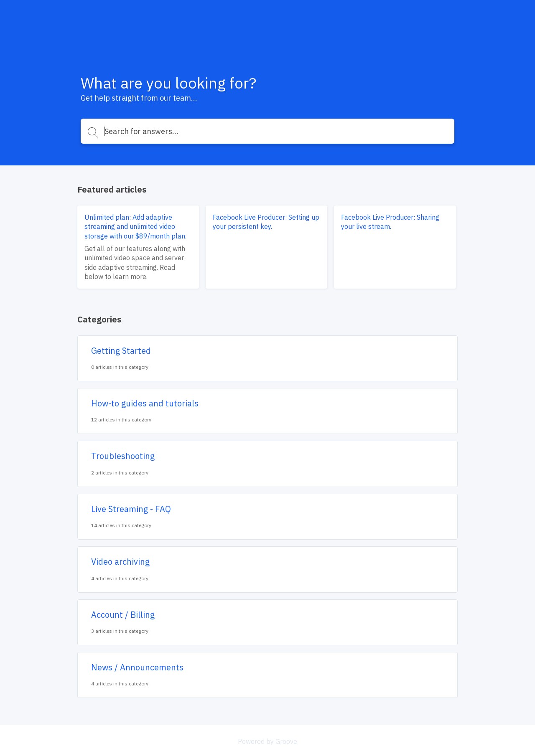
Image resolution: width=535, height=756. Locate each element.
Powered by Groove (267, 741)
